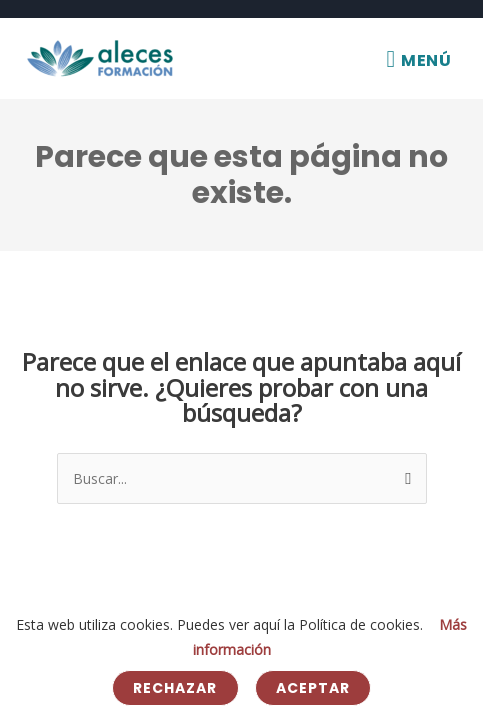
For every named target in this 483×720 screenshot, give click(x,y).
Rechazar (175, 688)
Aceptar (313, 688)
